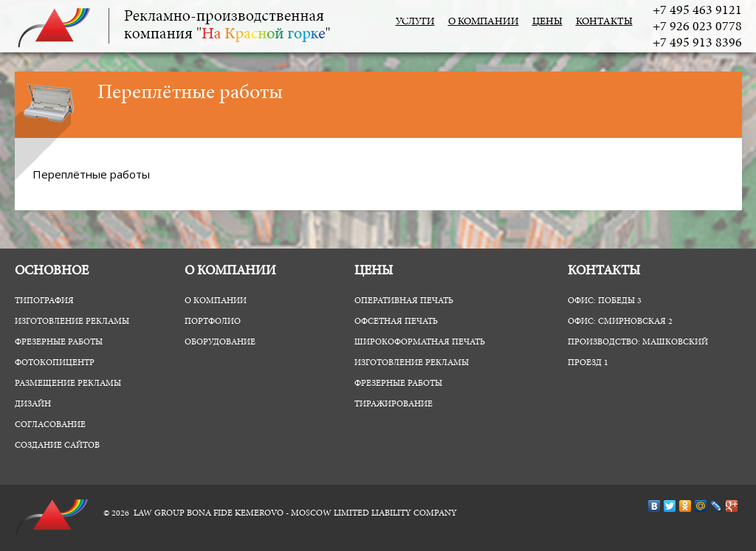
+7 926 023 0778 (697, 27)
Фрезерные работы (59, 342)
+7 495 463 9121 (697, 11)
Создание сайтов (57, 446)
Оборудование (220, 342)
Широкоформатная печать (420, 342)
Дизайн (33, 404)
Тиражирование (394, 404)
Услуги (415, 22)
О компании (484, 22)
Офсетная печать (396, 322)
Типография (44, 301)
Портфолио (213, 322)
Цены (547, 22)
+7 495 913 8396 (697, 44)
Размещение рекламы (68, 384)
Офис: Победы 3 (605, 301)
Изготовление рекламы (72, 322)
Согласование (50, 425)
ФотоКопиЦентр (55, 363)
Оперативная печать (404, 301)
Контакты (604, 22)
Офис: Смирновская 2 (620, 322)
